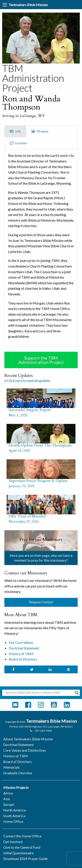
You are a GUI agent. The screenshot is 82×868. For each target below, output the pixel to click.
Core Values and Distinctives (25, 750)
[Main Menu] (5, 5)
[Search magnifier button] (77, 693)
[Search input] (39, 693)
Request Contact (41, 602)
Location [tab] (18, 143)
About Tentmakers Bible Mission (28, 739)
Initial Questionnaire (18, 853)
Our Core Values (21, 642)
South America (14, 816)
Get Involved (13, 842)
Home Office (13, 821)
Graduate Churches (18, 773)
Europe (9, 804)
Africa (8, 793)
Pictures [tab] (40, 131)
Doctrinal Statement (24, 648)
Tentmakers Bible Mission (28, 5)
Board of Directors (23, 659)
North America (15, 810)
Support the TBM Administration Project (41, 360)
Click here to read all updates (27, 380)
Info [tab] (15, 131)
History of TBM (21, 654)
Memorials (11, 767)
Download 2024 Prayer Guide (25, 859)
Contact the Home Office (22, 836)
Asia (7, 799)
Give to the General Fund (22, 847)
